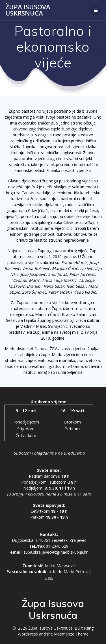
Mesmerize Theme (71, 634)
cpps (49, 578)
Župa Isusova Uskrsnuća (28, 10)
